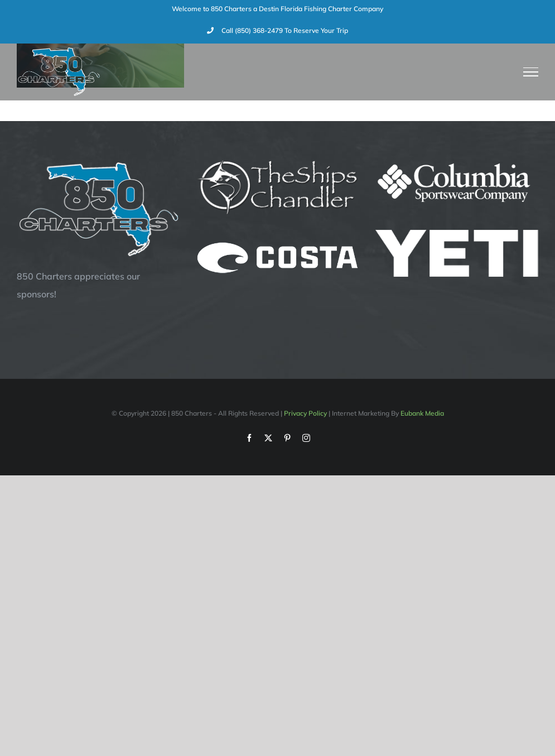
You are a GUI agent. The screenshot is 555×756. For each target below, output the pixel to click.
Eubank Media (422, 413)
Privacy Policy (305, 413)
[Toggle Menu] (531, 72)
